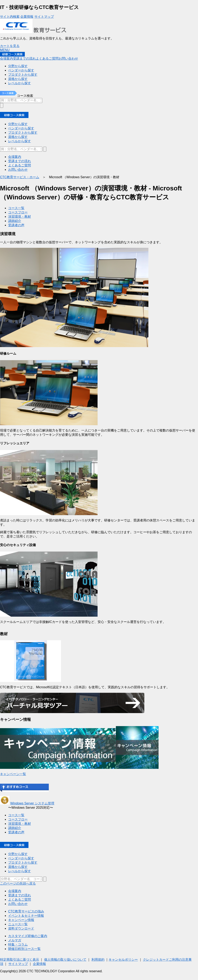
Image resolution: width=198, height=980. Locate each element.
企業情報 (27, 17)
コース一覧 (16, 208)
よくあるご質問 (47, 58)
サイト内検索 (10, 17)
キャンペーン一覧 (13, 774)
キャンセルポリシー (123, 960)
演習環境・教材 (20, 217)
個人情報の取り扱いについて (65, 960)
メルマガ (15, 940)
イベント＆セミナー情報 (26, 916)
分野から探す (18, 124)
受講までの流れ (24, 58)
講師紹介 (15, 221)
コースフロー (18, 212)
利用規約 (98, 960)
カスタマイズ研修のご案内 (28, 936)
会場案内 (7, 58)
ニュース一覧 (18, 924)
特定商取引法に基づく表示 (20, 960)
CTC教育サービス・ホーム (20, 177)
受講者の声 (16, 225)
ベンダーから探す (21, 128)
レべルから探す (20, 871)
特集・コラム (18, 944)
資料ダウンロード (21, 928)
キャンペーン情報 (21, 920)
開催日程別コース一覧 (24, 949)
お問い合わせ (68, 58)
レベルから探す (20, 141)
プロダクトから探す (23, 133)
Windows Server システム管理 (32, 803)
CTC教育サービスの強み (26, 911)
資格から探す (18, 137)
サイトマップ (44, 17)
